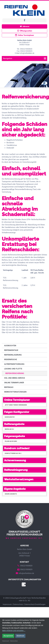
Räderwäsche (11, 359)
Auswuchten (10, 346)
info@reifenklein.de (25, 573)
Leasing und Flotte (13, 369)
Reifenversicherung (15, 373)
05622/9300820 (24, 566)
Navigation (24, 58)
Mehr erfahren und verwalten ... (14, 631)
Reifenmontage (11, 350)
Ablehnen (20, 636)
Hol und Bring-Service (15, 378)
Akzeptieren (8, 636)
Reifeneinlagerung (13, 355)
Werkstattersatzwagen (15, 392)
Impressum (7, 604)
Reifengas (9, 387)
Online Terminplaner (25, 35)
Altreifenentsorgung (14, 364)
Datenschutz (18, 604)
